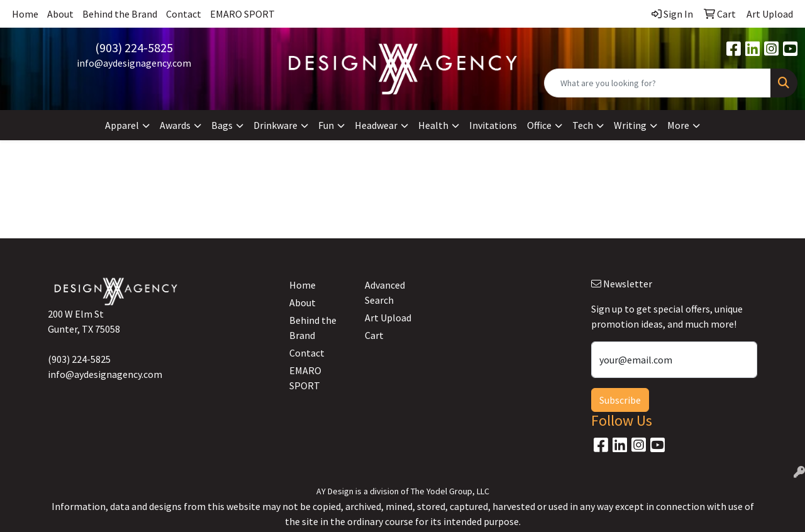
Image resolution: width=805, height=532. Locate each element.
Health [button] (433, 125)
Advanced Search (385, 292)
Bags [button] (222, 125)
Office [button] (539, 125)
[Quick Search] (658, 83)
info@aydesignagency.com (134, 63)
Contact (184, 14)
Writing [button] (630, 125)
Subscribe (620, 400)
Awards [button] (175, 125)
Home (25, 14)
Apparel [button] (122, 125)
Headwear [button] (376, 125)
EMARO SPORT (242, 14)
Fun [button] (326, 125)
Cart (374, 335)
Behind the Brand (120, 14)
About (60, 14)
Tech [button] (583, 125)
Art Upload (388, 318)
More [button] (678, 125)
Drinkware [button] (275, 125)
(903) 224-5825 (134, 47)
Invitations (493, 125)
